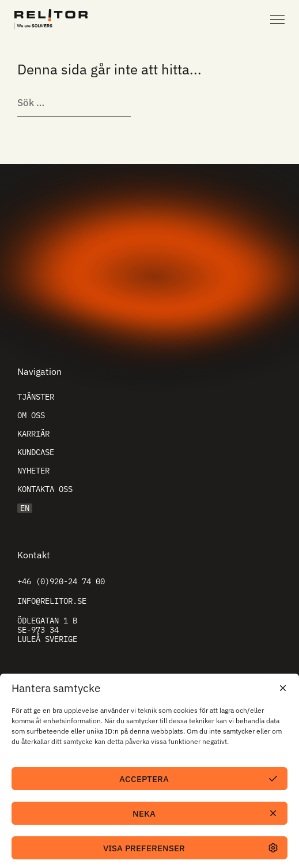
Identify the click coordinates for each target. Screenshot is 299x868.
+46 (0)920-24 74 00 (61, 581)
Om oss (31, 415)
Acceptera (144, 779)
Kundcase (36, 452)
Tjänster (36, 397)
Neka (144, 813)
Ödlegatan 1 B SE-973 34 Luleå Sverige (47, 630)
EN (25, 508)
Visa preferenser (144, 848)
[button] (282, 688)
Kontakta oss (45, 489)
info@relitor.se (52, 601)
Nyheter (33, 471)
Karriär (33, 434)
